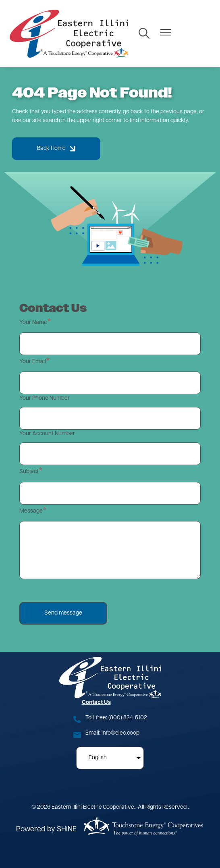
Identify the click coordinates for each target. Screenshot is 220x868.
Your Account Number (47, 434)
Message (31, 511)
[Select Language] (110, 758)
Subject (29, 472)
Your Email (33, 362)
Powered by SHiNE (46, 830)
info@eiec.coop (120, 733)
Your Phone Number (45, 398)
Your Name (33, 323)
